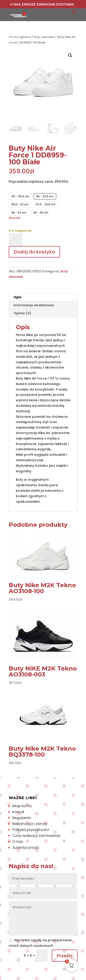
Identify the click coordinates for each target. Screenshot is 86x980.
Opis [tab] (17, 297)
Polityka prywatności (31, 830)
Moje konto (22, 806)
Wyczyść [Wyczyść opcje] (15, 218)
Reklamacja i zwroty (30, 824)
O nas (18, 842)
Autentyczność (26, 848)
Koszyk (18, 812)
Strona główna (20, 37)
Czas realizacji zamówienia (36, 836)
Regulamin (22, 818)
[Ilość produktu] (16, 240)
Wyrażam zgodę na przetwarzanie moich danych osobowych (40, 943)
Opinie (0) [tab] (22, 313)
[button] (70, 55)
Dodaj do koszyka (34, 252)
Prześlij (65, 956)
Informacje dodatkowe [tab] (34, 305)
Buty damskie (44, 37)
